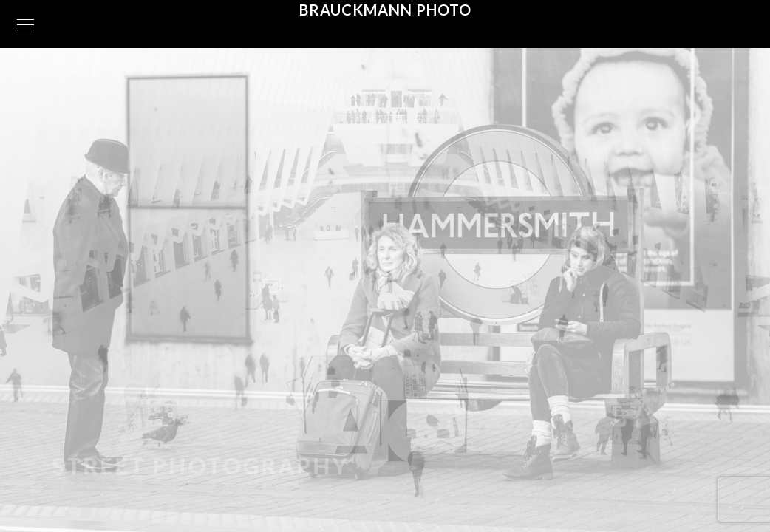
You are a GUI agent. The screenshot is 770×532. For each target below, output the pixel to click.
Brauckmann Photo (385, 10)
